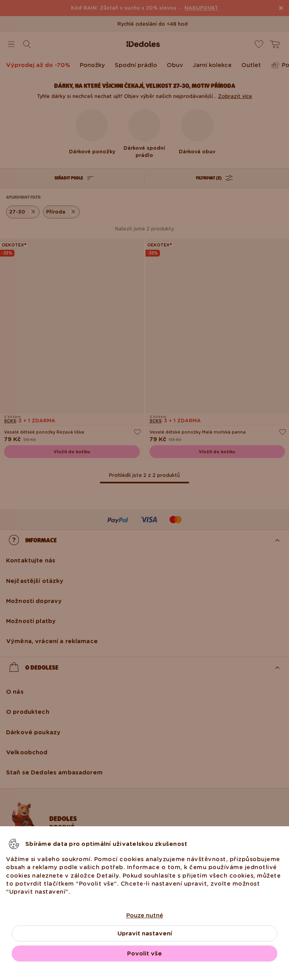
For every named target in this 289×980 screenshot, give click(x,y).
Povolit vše (144, 954)
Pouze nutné (145, 915)
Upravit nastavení (145, 933)
